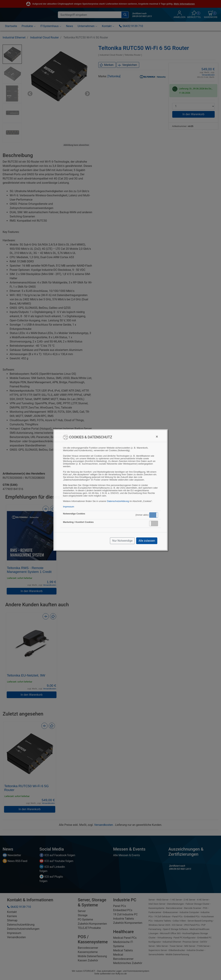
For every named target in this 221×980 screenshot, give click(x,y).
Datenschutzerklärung (118, 501)
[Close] (157, 437)
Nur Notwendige (122, 541)
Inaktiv (155, 523)
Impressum (69, 507)
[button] (154, 515)
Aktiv (153, 515)
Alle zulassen (147, 541)
